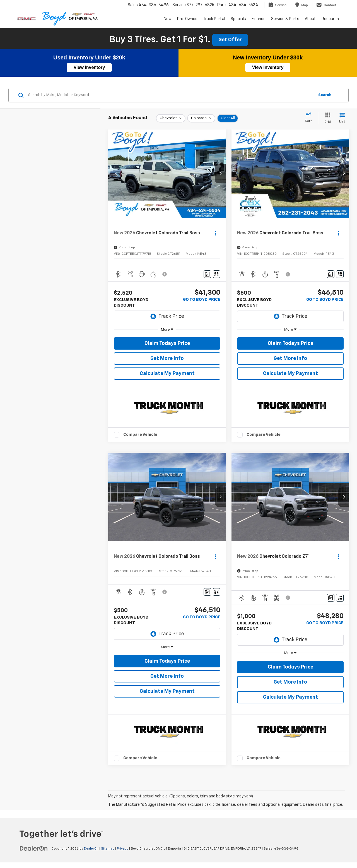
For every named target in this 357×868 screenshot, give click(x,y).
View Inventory (89, 67)
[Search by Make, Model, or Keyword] (171, 95)
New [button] (168, 19)
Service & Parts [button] (285, 19)
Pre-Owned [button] (187, 19)
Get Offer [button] (230, 40)
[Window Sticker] (217, 274)
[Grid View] (326, 118)
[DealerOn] (34, 848)
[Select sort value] (310, 118)
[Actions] (215, 233)
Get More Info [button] (167, 359)
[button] (220, 174)
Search (325, 95)
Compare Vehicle (140, 435)
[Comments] (207, 274)
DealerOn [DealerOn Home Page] (91, 849)
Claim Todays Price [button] (167, 343)
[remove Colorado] (201, 118)
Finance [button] (259, 19)
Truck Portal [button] (214, 19)
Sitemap (108, 849)
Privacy (123, 849)
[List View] (342, 118)
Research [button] (330, 19)
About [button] (310, 19)
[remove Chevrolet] (171, 118)
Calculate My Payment (167, 374)
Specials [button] (238, 19)
